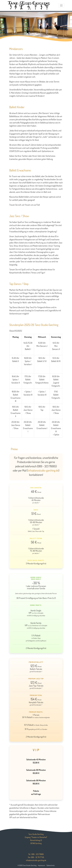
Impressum (41, 865)
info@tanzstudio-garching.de (43, 470)
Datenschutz (51, 865)
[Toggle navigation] (61, 5)
